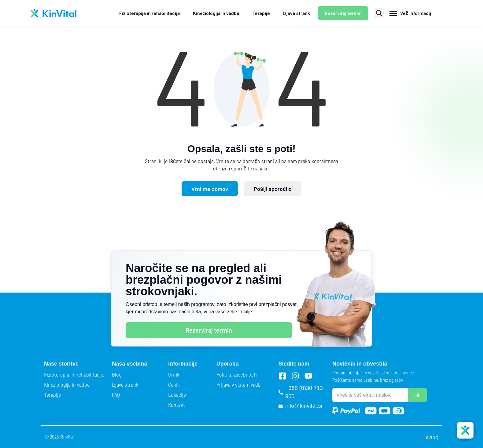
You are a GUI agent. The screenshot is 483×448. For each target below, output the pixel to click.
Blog (117, 374)
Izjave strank (125, 384)
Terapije (52, 395)
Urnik (174, 374)
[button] (379, 13)
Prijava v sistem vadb (239, 384)
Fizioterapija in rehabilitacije (74, 374)
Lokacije (177, 395)
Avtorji (433, 437)
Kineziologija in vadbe (67, 384)
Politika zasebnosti (237, 374)
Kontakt (177, 405)
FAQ (116, 395)
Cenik (174, 384)
